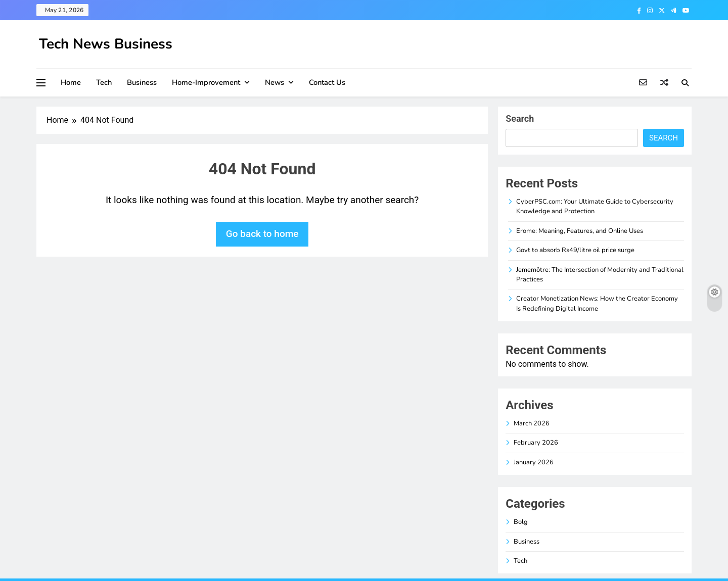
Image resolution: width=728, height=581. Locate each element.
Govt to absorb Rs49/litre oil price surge (575, 250)
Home (71, 82)
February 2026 (536, 443)
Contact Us (327, 82)
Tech (104, 82)
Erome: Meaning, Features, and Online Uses (580, 231)
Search (520, 118)
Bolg (521, 522)
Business (142, 82)
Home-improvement (206, 82)
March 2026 (532, 423)
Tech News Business (106, 44)
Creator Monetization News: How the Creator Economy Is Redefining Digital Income (597, 303)
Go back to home (262, 234)
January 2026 (534, 462)
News (275, 82)
